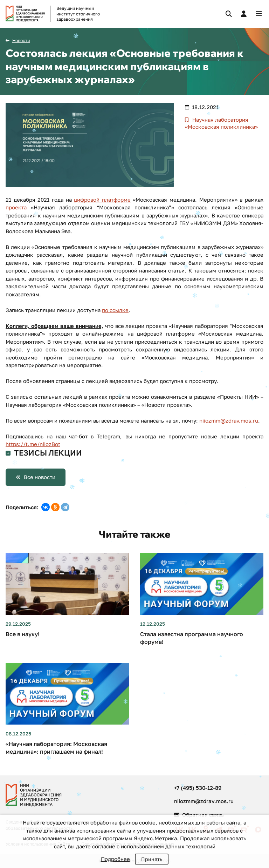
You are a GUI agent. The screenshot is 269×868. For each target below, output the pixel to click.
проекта (16, 207)
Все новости (40, 477)
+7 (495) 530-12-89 (198, 788)
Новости (21, 41)
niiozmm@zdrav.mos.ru (229, 420)
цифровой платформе (102, 200)
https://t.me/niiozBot (33, 444)
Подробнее (115, 859)
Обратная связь (199, 815)
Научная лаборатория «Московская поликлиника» (221, 123)
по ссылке (115, 310)
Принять (152, 859)
